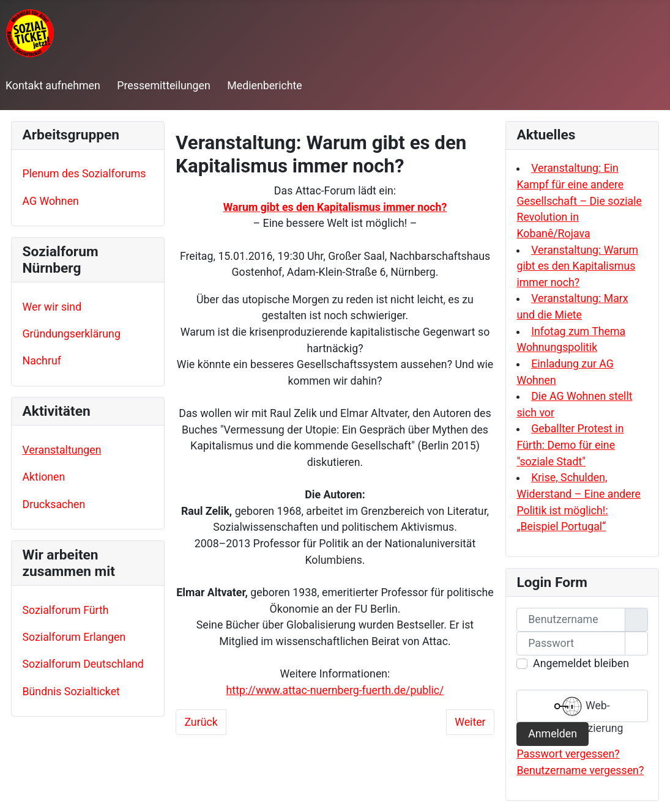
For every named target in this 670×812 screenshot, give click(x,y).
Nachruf (42, 361)
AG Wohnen (51, 201)
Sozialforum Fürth (66, 610)
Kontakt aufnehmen (53, 86)
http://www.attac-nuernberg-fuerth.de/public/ (335, 690)
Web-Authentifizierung (582, 707)
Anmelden (553, 734)
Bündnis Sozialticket (71, 692)
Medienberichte (264, 86)
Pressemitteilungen (164, 86)
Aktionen (44, 477)
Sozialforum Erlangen (74, 637)
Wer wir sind (52, 307)
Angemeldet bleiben (581, 663)
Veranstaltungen (62, 450)
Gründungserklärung (72, 334)
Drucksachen (54, 504)
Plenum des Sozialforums (84, 174)
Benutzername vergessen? (580, 770)
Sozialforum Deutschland (83, 664)
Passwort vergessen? (568, 754)
